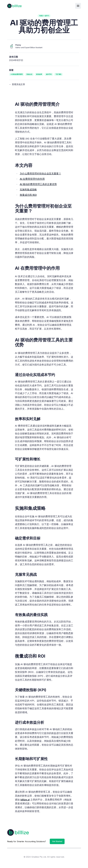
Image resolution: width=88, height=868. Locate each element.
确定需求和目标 (28, 538)
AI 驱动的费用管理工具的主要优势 (38, 184)
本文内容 (24, 165)
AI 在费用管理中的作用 (32, 179)
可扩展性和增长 (28, 459)
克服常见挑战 (26, 574)
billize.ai (25, 800)
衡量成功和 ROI (28, 195)
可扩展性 (59, 74)
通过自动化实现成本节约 (35, 375)
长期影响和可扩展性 (31, 759)
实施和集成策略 (28, 190)
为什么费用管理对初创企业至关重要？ (40, 174)
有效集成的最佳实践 (31, 615)
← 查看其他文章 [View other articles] (17, 84)
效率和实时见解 (28, 419)
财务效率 (39, 74)
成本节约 (49, 74)
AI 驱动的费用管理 (17, 74)
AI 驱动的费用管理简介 (37, 104)
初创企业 (29, 74)
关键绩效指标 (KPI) (31, 690)
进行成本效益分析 (29, 722)
